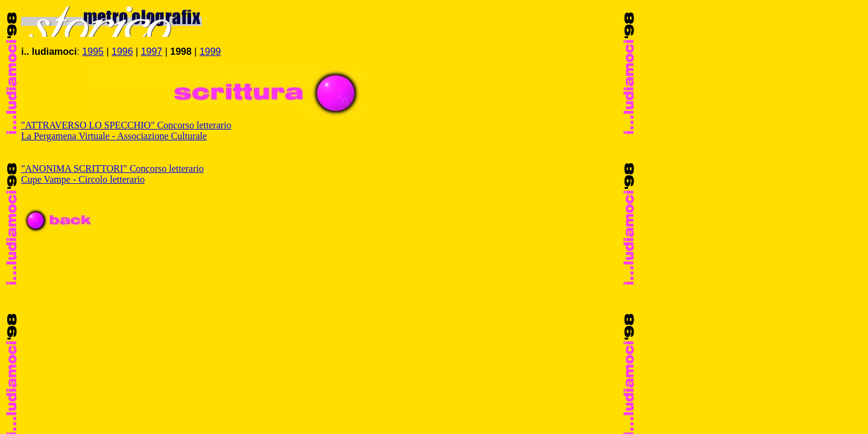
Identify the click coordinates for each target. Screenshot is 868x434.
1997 (152, 52)
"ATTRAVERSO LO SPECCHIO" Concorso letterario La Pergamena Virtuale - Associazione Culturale (126, 131)
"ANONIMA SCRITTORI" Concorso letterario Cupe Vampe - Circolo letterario (112, 174)
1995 (93, 52)
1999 (210, 52)
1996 (122, 52)
